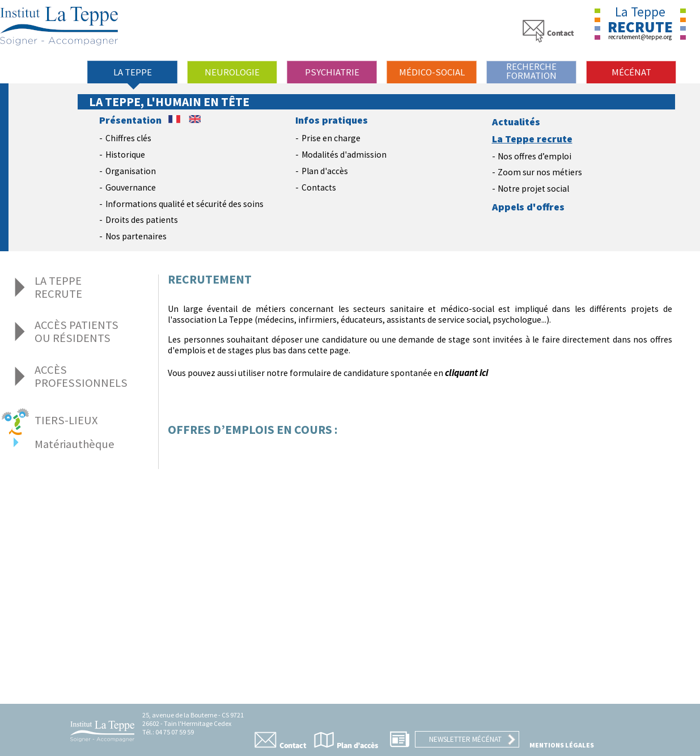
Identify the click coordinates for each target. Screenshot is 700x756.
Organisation (131, 171)
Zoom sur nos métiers (540, 172)
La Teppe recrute (532, 139)
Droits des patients (142, 220)
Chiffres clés (128, 138)
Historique (125, 155)
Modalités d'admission (344, 155)
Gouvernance (131, 187)
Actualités (516, 122)
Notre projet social (533, 189)
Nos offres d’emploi (534, 156)
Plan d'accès (325, 171)
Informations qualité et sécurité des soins (184, 204)
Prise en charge (331, 138)
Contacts (319, 187)
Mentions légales (562, 745)
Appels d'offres (528, 207)
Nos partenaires (136, 236)
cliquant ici (466, 373)
